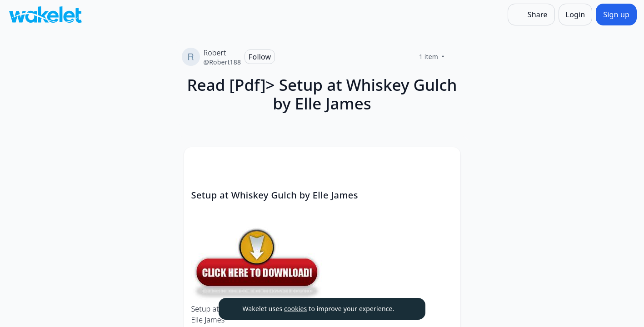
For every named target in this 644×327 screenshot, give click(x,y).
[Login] (576, 15)
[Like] (455, 57)
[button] (446, 162)
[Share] (531, 15)
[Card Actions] (446, 162)
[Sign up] (616, 15)
